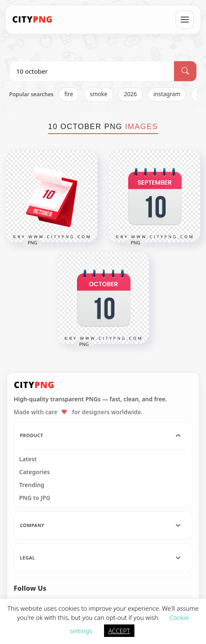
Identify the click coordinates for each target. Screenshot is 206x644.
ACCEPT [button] (119, 631)
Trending (32, 485)
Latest (28, 459)
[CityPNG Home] (32, 20)
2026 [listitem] (130, 94)
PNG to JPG (35, 498)
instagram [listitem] (167, 94)
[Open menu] (185, 20)
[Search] (185, 71)
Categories (35, 472)
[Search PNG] (92, 71)
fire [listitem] (69, 94)
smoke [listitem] (99, 94)
